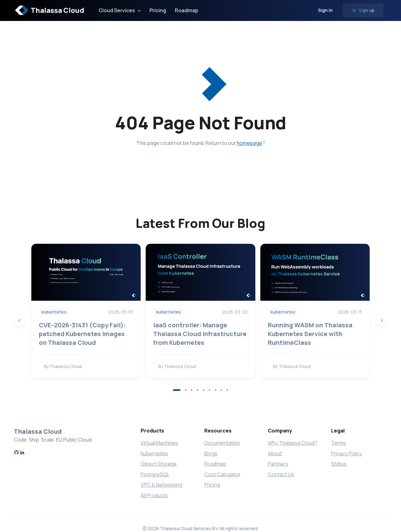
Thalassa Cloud (50, 11)
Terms (339, 443)
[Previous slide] (19, 320)
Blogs (211, 453)
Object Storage (159, 464)
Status (339, 464)
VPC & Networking (161, 485)
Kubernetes (154, 453)
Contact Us (281, 474)
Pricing (158, 10)
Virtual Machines (159, 443)
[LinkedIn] (22, 453)
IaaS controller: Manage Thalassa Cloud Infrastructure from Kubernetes (200, 334)
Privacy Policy (347, 453)
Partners (278, 464)
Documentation (222, 443)
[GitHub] (16, 453)
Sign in (325, 10)
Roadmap (187, 10)
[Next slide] (382, 320)
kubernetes (54, 312)
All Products (154, 495)
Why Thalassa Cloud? (293, 443)
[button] (177, 390)
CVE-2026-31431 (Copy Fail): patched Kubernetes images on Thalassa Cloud (82, 334)
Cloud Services (117, 10)
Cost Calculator (222, 474)
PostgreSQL (155, 474)
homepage (250, 143)
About (275, 453)
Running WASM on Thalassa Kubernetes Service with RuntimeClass (310, 334)
